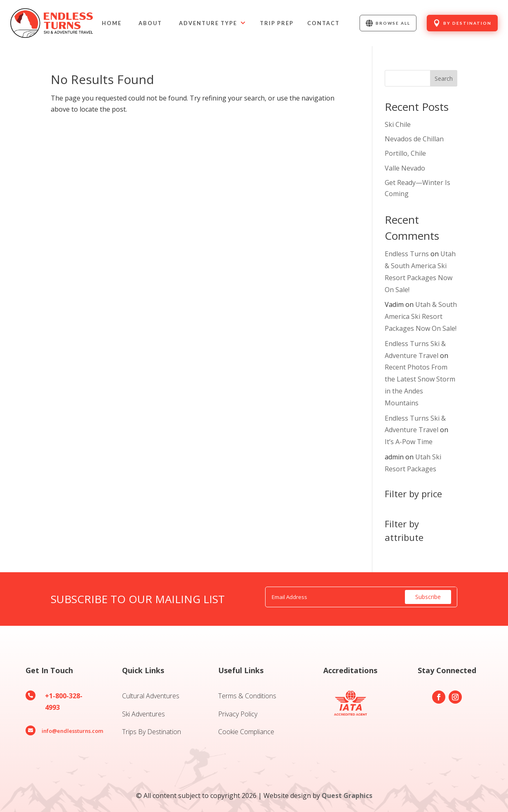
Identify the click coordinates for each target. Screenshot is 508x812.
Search (444, 78)
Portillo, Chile (405, 153)
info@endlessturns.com (72, 731)
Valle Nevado (405, 168)
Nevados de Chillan (414, 139)
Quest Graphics (347, 796)
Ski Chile (398, 124)
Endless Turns (407, 254)
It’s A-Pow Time (409, 442)
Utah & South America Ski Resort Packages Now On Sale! (421, 316)
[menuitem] (112, 23)
